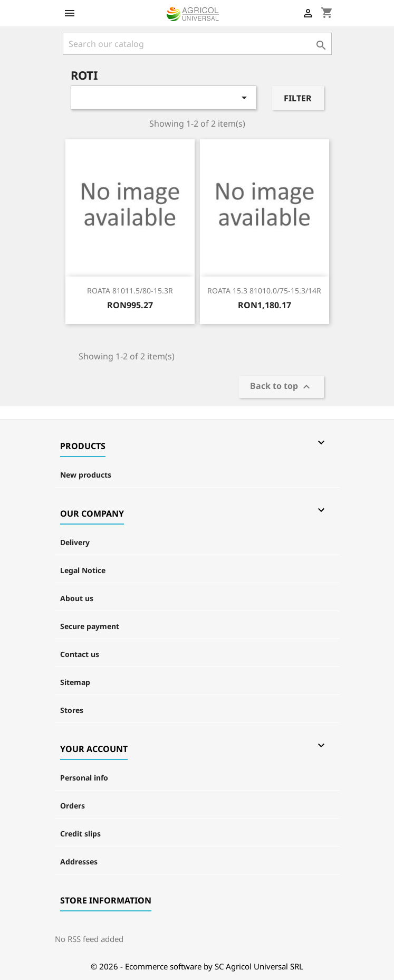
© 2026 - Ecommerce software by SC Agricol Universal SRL (197, 966)
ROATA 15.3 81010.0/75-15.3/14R (264, 291)
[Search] (197, 44)
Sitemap (75, 682)
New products (86, 475)
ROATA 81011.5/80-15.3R (130, 291)
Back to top (281, 387)
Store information (106, 900)
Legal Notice (83, 570)
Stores (72, 710)
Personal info (84, 778)
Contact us (80, 654)
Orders (73, 806)
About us (77, 598)
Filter (298, 98)
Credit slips (80, 834)
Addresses (79, 862)
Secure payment (90, 626)
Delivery (75, 542)
